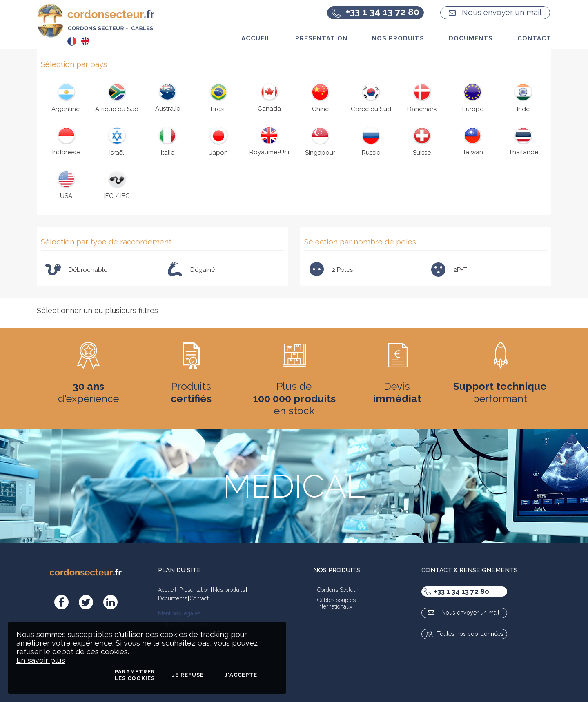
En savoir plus (41, 660)
